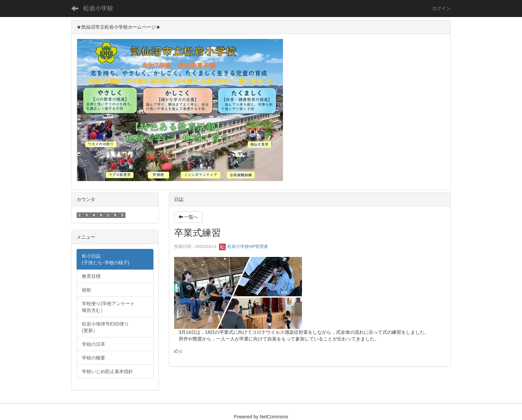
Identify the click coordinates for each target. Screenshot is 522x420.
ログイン (441, 8)
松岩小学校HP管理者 (244, 246)
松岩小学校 (98, 8)
